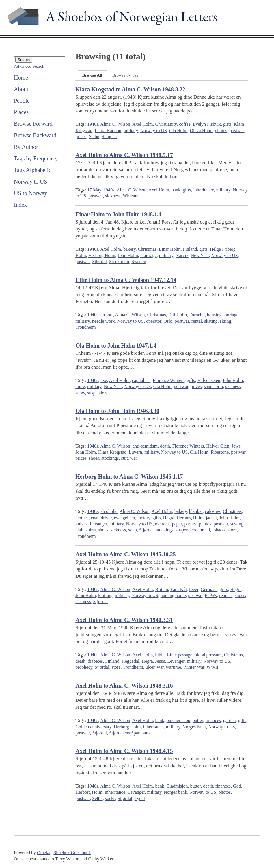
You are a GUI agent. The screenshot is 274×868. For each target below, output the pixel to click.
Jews (236, 446)
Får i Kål (179, 589)
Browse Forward (33, 124)
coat (95, 518)
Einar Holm (170, 249)
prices (81, 137)
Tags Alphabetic (32, 170)
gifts (227, 124)
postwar (237, 131)
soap (132, 530)
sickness (113, 196)
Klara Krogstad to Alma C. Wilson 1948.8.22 (130, 89)
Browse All (92, 75)
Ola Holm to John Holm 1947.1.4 (116, 346)
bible (160, 655)
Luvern (135, 452)
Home (21, 77)
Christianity (166, 124)
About (21, 89)
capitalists (141, 380)
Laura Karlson (108, 131)
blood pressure (208, 655)
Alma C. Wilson (115, 124)
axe (104, 380)
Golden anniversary (93, 727)
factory (144, 518)
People (22, 101)
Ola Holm (178, 131)
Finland (190, 249)
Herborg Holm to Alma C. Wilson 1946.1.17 (129, 477)
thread (204, 530)
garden (230, 720)
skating (211, 321)
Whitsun (131, 196)
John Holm (128, 255)
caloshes (213, 511)
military (131, 131)
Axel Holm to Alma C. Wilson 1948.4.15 (124, 751)
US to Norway (31, 193)
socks (110, 798)
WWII (212, 667)
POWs (211, 595)
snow (80, 393)
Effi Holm (177, 315)
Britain (162, 589)
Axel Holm (143, 124)
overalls (162, 524)
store (116, 667)
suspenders (97, 393)
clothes (82, 518)
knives (81, 524)
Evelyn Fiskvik (207, 124)
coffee (185, 124)
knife (80, 386)
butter (198, 720)
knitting (105, 595)
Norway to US (31, 182)
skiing (226, 321)
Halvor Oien (209, 380)
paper (177, 524)
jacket (211, 518)
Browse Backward (35, 135)
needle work (104, 321)
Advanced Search (29, 66)
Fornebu (197, 315)
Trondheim (86, 327)
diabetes (95, 661)
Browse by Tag (125, 75)
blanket (196, 511)
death (165, 446)
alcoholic (109, 511)
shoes (94, 458)
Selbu (94, 137)
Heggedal (130, 661)
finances (213, 720)
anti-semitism (145, 446)
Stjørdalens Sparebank (130, 733)
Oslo (168, 321)
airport (107, 315)
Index (20, 205)
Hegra (168, 518)
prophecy (84, 667)
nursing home (173, 595)
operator (154, 321)
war (134, 458)
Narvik (182, 255)
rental (197, 321)
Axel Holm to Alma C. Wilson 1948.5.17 (124, 155)
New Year (200, 255)
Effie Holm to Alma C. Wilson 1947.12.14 (126, 280)
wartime (173, 667)
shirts (91, 530)
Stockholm (119, 262)
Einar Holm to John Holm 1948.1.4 (118, 214)
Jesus (160, 661)
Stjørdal (99, 262)
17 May (94, 190)
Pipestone (220, 452)
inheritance (203, 190)
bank (176, 190)
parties (190, 524)
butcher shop (178, 720)
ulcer (150, 667)
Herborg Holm (102, 255)
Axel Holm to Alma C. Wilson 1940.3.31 (124, 620)
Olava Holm (201, 131)
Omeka (44, 853)
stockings (110, 458)
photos (221, 131)
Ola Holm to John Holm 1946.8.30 (117, 411)
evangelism (125, 518)
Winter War (194, 667)
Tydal (140, 798)
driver (106, 518)
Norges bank (194, 727)
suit (124, 458)
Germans (209, 589)
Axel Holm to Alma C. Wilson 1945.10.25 (126, 554)
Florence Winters (169, 380)
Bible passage (180, 655)
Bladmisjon (177, 786)
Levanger (98, 524)
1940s (93, 124)
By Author (26, 147)
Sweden (139, 262)
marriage (149, 255)
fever (194, 589)
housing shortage (223, 315)
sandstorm (213, 386)
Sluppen (109, 137)
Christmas (147, 249)
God (237, 786)
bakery (129, 249)
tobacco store (224, 530)
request (226, 595)
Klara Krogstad (112, 452)
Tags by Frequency (36, 158)
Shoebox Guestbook (72, 853)
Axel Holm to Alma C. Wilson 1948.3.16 (124, 686)
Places (21, 112)
